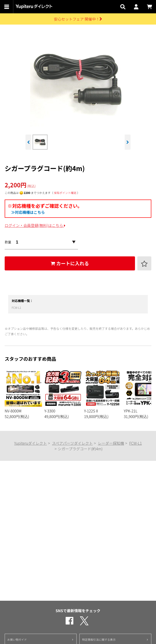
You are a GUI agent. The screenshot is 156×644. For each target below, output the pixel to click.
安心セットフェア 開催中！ (78, 19)
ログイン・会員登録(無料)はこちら (35, 225)
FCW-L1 (16, 307)
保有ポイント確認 (65, 193)
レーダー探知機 (111, 443)
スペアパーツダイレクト (72, 443)
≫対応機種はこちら (28, 212)
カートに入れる (70, 263)
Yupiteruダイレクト (31, 443)
